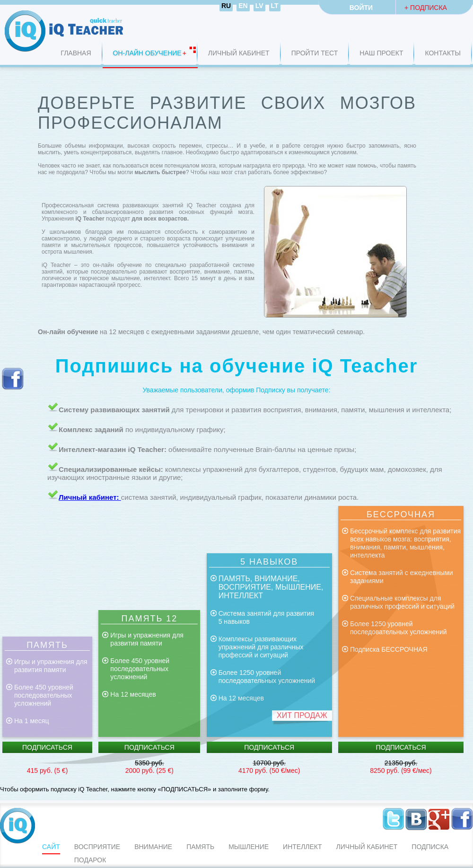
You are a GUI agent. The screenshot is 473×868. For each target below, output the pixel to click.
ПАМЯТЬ (200, 847)
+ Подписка (426, 8)
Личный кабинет (239, 53)
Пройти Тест (315, 53)
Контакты (443, 53)
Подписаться (47, 747)
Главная (76, 53)
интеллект (302, 847)
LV (259, 6)
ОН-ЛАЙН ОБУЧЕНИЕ (147, 53)
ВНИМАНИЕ (153, 847)
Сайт (51, 847)
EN (243, 6)
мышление (249, 847)
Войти (361, 8)
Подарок (90, 860)
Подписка (430, 847)
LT (275, 6)
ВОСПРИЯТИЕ (97, 847)
